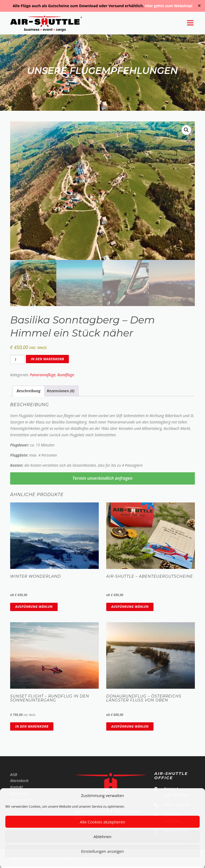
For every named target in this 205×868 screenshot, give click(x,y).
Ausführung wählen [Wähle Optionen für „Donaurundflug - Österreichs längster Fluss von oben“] (130, 727)
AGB (14, 775)
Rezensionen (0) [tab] (61, 392)
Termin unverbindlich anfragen (103, 479)
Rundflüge (66, 376)
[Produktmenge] (17, 360)
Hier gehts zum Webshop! (169, 6)
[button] (186, 131)
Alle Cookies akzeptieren (102, 822)
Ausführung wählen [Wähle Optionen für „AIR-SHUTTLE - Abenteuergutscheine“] (130, 607)
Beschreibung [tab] (28, 392)
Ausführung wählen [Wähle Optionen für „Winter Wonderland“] (34, 607)
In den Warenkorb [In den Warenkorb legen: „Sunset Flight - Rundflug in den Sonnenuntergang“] (32, 727)
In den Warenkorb (47, 360)
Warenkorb (19, 782)
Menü (190, 23)
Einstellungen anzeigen (102, 851)
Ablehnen (103, 837)
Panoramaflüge (43, 376)
